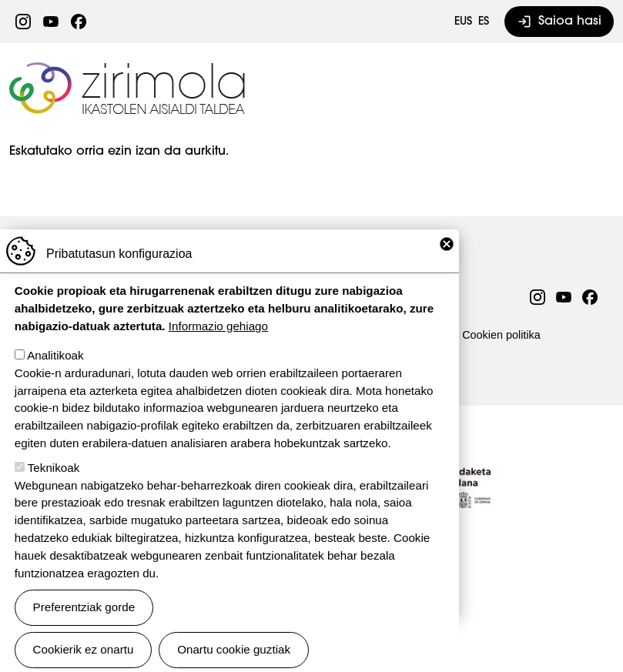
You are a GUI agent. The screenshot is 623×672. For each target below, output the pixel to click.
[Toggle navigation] (593, 87)
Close (447, 263)
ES (484, 22)
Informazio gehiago (218, 345)
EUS (463, 22)
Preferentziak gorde (84, 626)
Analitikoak (55, 374)
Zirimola (129, 67)
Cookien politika (501, 335)
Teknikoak (54, 487)
